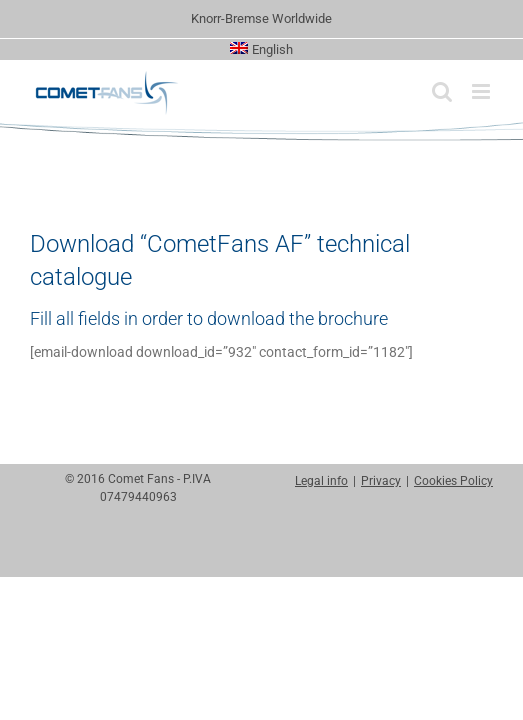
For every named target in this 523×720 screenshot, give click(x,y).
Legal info (321, 599)
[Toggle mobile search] (442, 91)
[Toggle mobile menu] (482, 91)
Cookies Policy (453, 599)
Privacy (381, 599)
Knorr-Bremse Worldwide (261, 18)
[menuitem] (261, 50)
